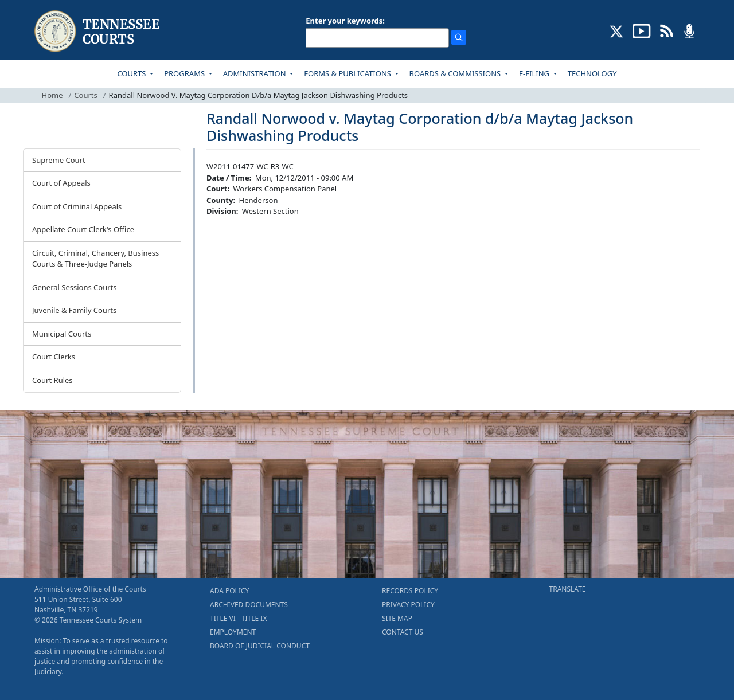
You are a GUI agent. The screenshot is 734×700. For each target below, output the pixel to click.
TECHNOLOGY (592, 73)
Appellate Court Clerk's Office (83, 229)
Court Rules (52, 380)
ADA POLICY (229, 591)
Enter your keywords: (345, 21)
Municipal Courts (62, 334)
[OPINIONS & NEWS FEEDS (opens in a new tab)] (667, 30)
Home (52, 95)
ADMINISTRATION (255, 73)
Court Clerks (54, 357)
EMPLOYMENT (233, 632)
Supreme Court (59, 160)
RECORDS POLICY (410, 591)
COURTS (132, 73)
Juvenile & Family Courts (74, 310)
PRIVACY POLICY (408, 605)
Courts (85, 95)
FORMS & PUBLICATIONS (348, 73)
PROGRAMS (185, 73)
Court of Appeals (61, 183)
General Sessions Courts (75, 287)
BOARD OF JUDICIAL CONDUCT (260, 646)
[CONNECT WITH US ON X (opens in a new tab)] (617, 30)
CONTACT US (403, 632)
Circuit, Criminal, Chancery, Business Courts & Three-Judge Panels (95, 259)
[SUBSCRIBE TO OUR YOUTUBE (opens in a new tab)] (642, 30)
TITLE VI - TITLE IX (238, 618)
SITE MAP (397, 618)
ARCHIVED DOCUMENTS (249, 605)
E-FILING (535, 73)
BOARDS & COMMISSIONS (456, 73)
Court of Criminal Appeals (77, 206)
